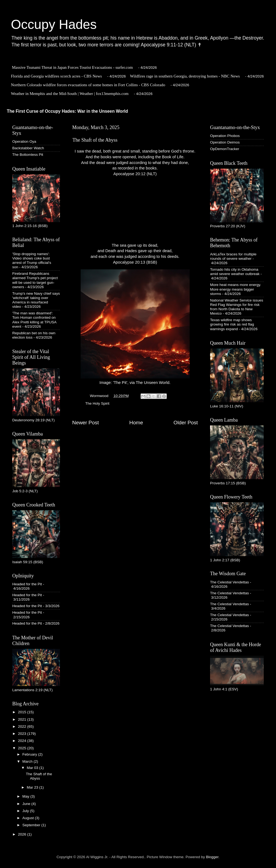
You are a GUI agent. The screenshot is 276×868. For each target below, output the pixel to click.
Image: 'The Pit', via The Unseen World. (135, 327)
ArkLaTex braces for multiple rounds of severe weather (233, 256)
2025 (23, 748)
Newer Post (86, 423)
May (26, 796)
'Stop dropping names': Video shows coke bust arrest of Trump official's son (32, 261)
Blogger (212, 857)
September (32, 825)
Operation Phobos (225, 136)
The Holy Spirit (97, 403)
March (28, 761)
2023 (23, 734)
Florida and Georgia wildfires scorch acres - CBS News (56, 76)
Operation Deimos (225, 142)
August (29, 818)
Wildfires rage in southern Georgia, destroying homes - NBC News (185, 76)
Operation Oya (24, 141)
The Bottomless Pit (28, 155)
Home (136, 423)
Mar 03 (33, 768)
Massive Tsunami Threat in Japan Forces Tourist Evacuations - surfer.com (72, 67)
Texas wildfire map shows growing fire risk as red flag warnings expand (232, 324)
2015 (23, 712)
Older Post (186, 423)
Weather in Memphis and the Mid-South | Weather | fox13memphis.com (70, 94)
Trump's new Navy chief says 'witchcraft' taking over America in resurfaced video (36, 300)
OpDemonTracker (225, 149)
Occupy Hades (54, 24)
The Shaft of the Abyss (39, 776)
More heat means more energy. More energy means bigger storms (236, 289)
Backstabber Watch (28, 148)
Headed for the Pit (27, 584)
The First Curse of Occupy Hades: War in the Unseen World (67, 111)
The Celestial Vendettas (230, 582)
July (26, 811)
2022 (23, 727)
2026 (23, 834)
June (27, 804)
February (30, 754)
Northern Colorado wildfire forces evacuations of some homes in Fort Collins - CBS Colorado (88, 85)
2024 (23, 741)
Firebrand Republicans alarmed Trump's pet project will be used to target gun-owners (35, 280)
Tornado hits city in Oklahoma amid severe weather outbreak (235, 272)
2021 (23, 719)
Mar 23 (33, 787)
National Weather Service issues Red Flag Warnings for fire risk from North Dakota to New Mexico (237, 307)
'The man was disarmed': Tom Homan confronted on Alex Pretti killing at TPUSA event (34, 320)
